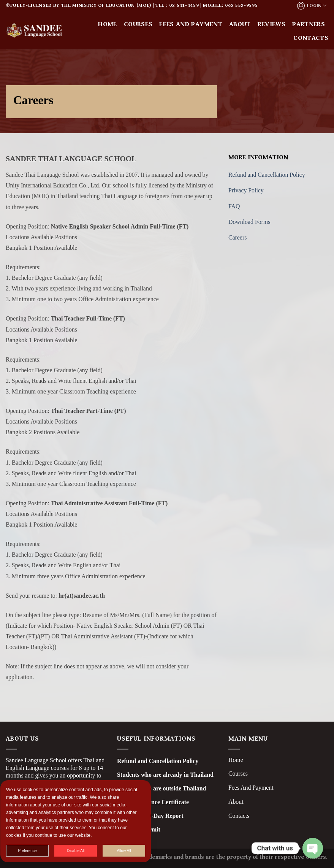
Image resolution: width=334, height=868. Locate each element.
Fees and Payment (191, 24)
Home (107, 24)
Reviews (271, 24)
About (240, 24)
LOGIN (312, 6)
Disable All (81, 851)
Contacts (311, 38)
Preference (33, 851)
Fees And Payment (251, 788)
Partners (309, 24)
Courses (138, 24)
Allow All (129, 851)
